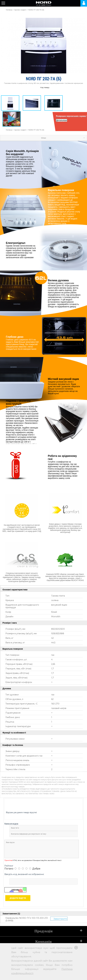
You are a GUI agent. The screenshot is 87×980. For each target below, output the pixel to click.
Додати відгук (18, 898)
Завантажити (60, 919)
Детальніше (61, 120)
